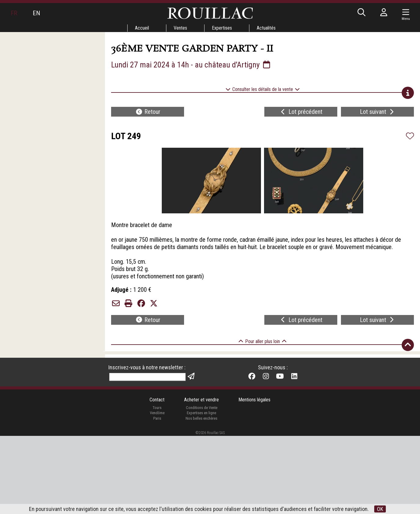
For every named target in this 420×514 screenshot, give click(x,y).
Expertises (222, 28)
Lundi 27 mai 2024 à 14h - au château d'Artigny (191, 65)
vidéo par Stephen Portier (222, 380)
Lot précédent (301, 112)
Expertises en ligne (201, 491)
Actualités (266, 28)
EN (36, 13)
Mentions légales (254, 478)
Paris (157, 496)
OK (380, 509)
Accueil (142, 28)
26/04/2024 (203, 372)
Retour (148, 112)
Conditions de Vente (202, 485)
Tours (157, 485)
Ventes (180, 28)
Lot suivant (378, 112)
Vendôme (157, 491)
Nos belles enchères (201, 496)
